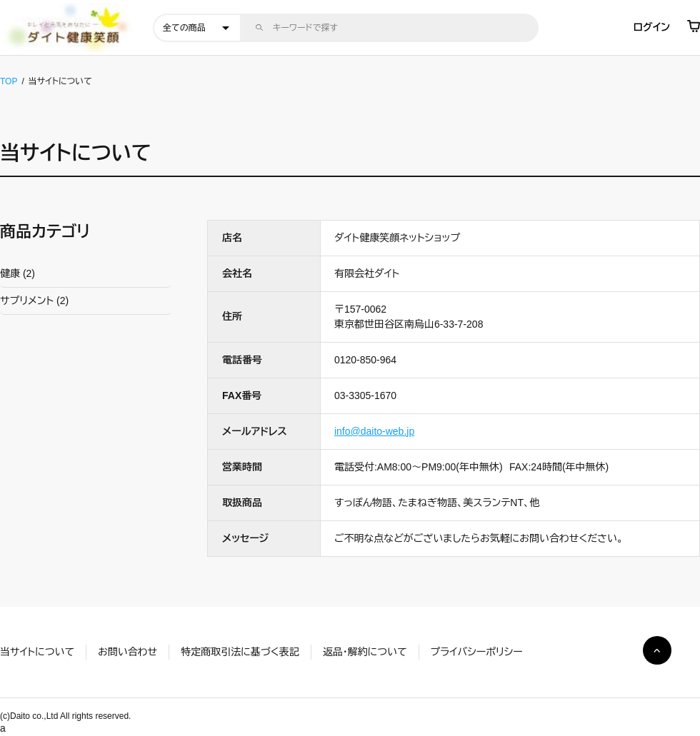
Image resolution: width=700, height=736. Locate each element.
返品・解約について (365, 652)
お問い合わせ (127, 652)
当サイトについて (37, 652)
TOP (9, 81)
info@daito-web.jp (374, 431)
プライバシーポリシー (477, 652)
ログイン (652, 27)
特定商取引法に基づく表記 (240, 652)
